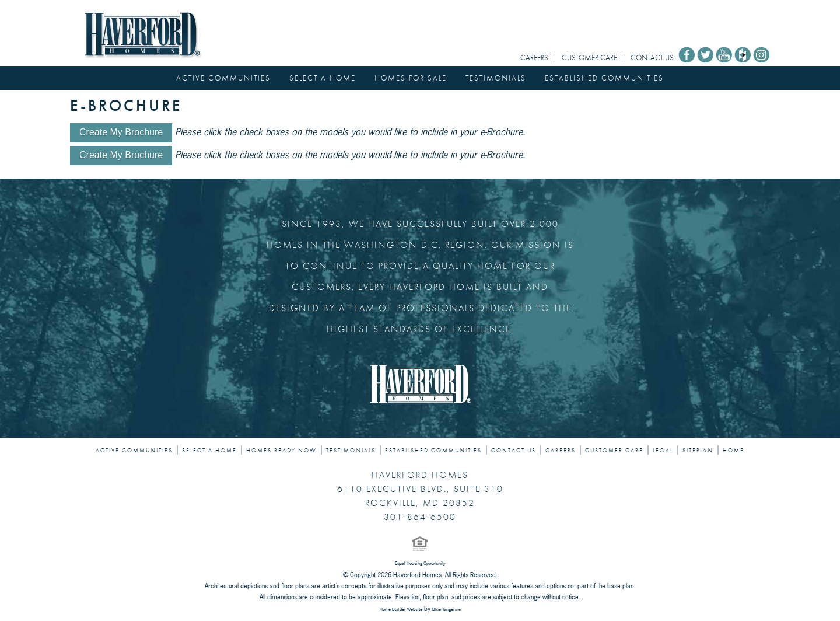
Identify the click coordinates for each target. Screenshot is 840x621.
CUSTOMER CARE (589, 57)
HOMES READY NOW (281, 451)
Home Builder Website (401, 609)
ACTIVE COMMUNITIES (223, 78)
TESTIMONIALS (496, 78)
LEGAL (663, 451)
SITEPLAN (698, 451)
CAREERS (534, 57)
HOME (734, 451)
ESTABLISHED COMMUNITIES (604, 78)
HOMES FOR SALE (411, 78)
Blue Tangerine (447, 609)
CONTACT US (652, 57)
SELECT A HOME (323, 78)
